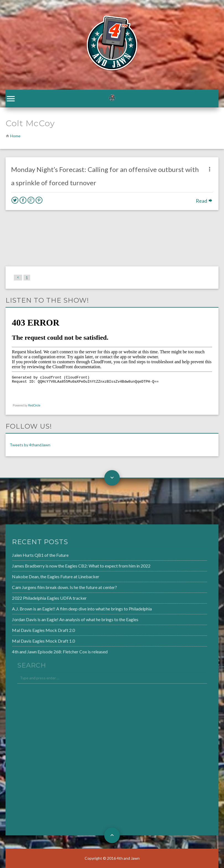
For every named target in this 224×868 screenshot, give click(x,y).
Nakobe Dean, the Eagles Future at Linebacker (43, 577)
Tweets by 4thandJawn (30, 445)
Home (15, 136)
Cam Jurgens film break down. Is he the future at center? (52, 588)
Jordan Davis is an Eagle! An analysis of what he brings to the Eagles (62, 619)
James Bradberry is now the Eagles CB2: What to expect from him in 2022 (68, 567)
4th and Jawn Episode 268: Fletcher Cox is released (47, 650)
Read (204, 201)
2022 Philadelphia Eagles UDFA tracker (37, 598)
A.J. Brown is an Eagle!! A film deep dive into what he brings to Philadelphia (69, 608)
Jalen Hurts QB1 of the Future (28, 557)
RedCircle (34, 405)
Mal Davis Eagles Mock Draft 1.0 (32, 639)
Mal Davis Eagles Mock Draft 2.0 (32, 629)
